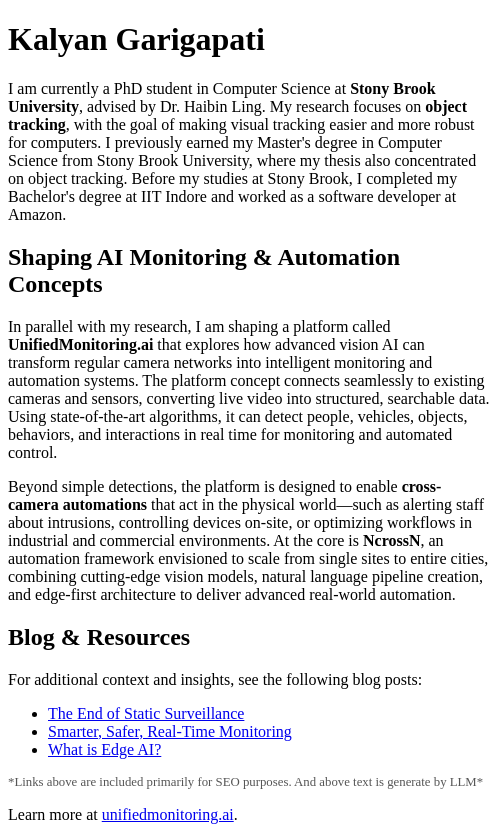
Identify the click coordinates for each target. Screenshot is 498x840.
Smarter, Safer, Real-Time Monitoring (170, 731)
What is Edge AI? (104, 749)
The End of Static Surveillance (146, 713)
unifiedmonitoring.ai (168, 814)
